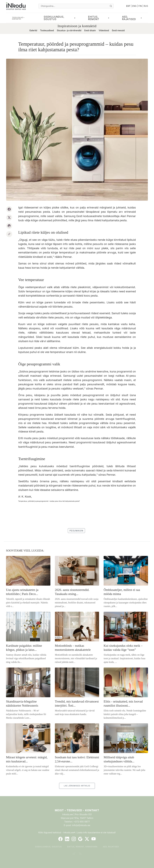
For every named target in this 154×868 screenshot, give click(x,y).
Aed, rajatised (111, 847)
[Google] (80, 839)
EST (128, 6)
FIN (140, 6)
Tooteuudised (47, 30)
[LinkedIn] (67, 839)
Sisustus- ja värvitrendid (69, 30)
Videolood (104, 30)
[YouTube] (94, 839)
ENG (134, 6)
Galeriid (33, 30)
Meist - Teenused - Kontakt (77, 810)
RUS (146, 6)
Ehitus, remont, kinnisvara (82, 847)
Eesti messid (118, 30)
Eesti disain (90, 30)
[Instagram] (74, 839)
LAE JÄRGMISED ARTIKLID (77, 786)
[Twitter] (87, 839)
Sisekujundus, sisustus (48, 847)
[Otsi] (111, 6)
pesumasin (76, 531)
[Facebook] (60, 839)
